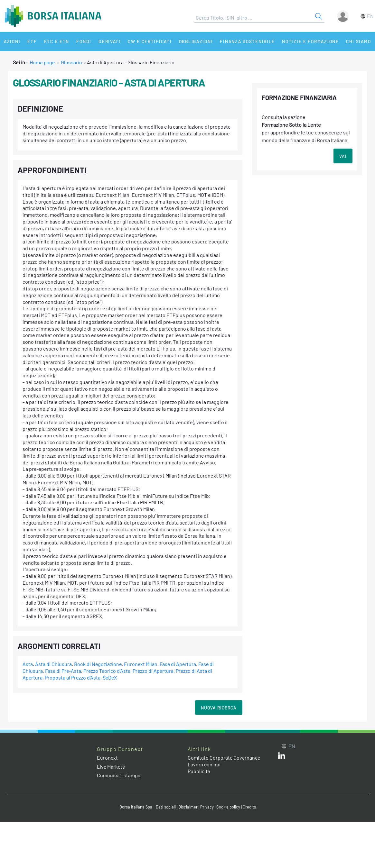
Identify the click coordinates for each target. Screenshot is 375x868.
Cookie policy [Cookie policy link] (228, 807)
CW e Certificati (147, 41)
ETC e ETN (55, 41)
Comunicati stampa (119, 775)
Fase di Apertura (179, 664)
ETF (31, 41)
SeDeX (111, 677)
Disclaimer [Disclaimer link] (188, 807)
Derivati (107, 41)
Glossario (71, 62)
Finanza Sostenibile (244, 41)
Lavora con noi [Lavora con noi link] (204, 764)
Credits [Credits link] (249, 807)
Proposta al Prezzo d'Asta (73, 677)
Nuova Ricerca (219, 708)
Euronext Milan (141, 664)
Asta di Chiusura (53, 664)
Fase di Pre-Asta (63, 671)
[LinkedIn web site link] (282, 757)
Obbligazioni (193, 41)
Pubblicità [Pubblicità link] (199, 771)
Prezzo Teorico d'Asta (108, 671)
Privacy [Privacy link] (207, 807)
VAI (343, 156)
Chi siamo (355, 41)
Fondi (82, 41)
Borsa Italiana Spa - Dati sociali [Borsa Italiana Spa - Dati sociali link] (148, 807)
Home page (42, 62)
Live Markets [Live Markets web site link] (111, 767)
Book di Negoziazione (98, 664)
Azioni (12, 41)
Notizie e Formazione (307, 41)
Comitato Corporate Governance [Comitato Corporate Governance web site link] (224, 758)
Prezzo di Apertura (155, 671)
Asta (28, 664)
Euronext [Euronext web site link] (108, 758)
